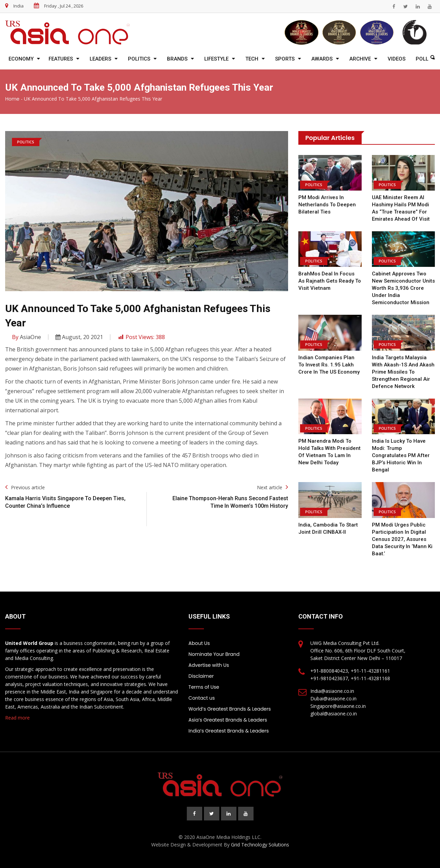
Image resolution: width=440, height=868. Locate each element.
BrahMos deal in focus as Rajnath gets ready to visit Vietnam (330, 281)
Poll (422, 59)
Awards (322, 59)
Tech (252, 59)
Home (12, 99)
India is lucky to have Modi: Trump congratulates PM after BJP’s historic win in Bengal (401, 455)
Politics (139, 59)
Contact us (202, 698)
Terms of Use (204, 687)
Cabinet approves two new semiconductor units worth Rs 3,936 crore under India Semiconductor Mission (403, 288)
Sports (285, 59)
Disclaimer (201, 676)
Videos (397, 59)
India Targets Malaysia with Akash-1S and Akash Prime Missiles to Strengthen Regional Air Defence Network (403, 372)
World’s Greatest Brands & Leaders (230, 709)
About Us (199, 643)
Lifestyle (216, 59)
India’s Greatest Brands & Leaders (229, 731)
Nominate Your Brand (214, 654)
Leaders (100, 59)
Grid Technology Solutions (260, 845)
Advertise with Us (209, 665)
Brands (177, 59)
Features (61, 59)
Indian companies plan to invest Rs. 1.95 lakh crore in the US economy (329, 365)
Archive (360, 59)
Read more (17, 718)
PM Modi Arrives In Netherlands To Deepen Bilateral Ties (327, 205)
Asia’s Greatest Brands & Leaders (228, 720)
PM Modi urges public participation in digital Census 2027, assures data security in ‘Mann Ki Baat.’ (402, 539)
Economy (21, 59)
